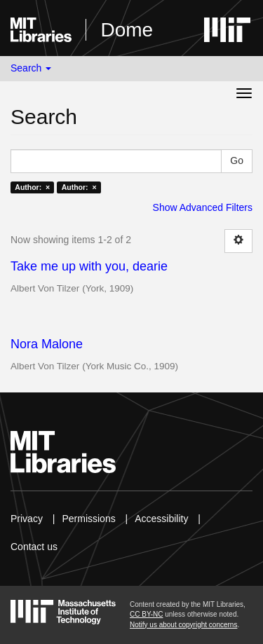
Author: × (32, 187)
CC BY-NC (146, 614)
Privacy (27, 519)
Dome (127, 30)
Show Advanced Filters (203, 207)
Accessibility (161, 519)
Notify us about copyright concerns (183, 625)
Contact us (34, 547)
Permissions (88, 519)
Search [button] (31, 68)
